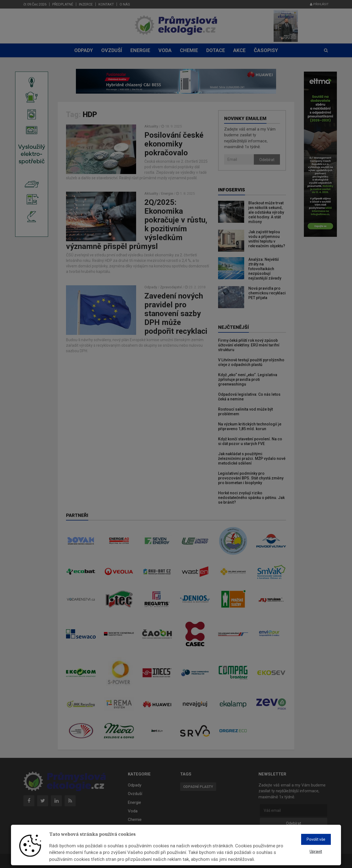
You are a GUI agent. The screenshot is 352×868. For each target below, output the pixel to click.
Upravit (316, 851)
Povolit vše (316, 839)
